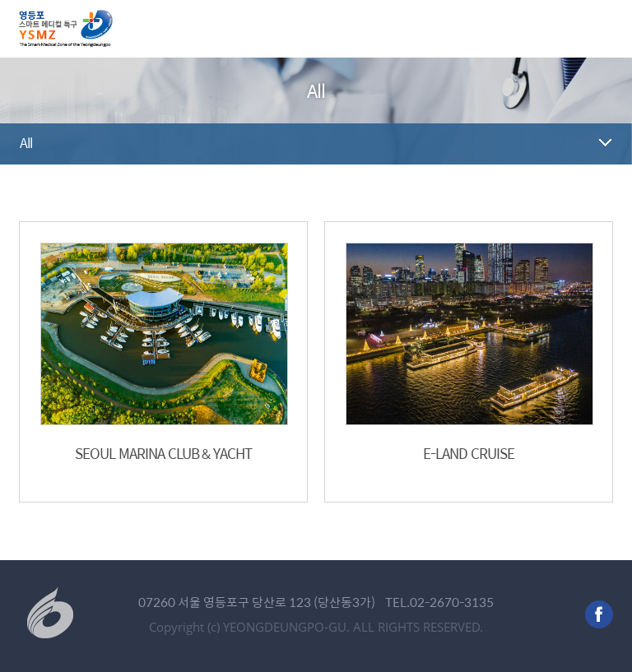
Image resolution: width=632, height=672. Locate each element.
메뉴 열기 (599, 29)
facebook (599, 614)
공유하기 (601, 193)
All (26, 142)
